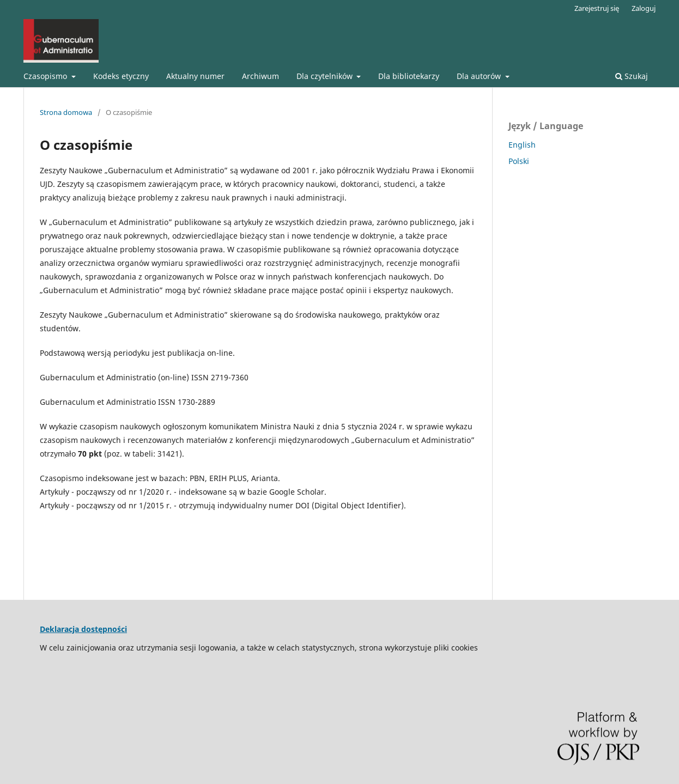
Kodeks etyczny (121, 76)
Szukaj (632, 76)
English (522, 145)
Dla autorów (480, 76)
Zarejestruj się (597, 8)
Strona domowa (66, 112)
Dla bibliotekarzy (409, 76)
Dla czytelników (326, 76)
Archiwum (260, 76)
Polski (519, 161)
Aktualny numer (195, 76)
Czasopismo (46, 76)
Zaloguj (644, 8)
